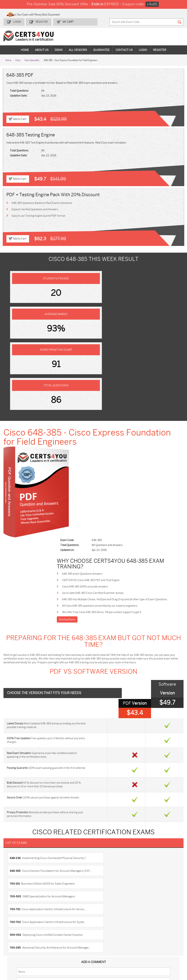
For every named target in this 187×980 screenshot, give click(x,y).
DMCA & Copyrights (19, 857)
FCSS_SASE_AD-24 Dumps (79, 957)
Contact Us (124, 49)
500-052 (16, 720)
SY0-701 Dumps (106, 946)
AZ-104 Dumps (19, 946)
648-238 (16, 681)
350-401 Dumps (163, 940)
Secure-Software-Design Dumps (164, 957)
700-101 (15, 697)
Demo (59, 49)
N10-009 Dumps (77, 946)
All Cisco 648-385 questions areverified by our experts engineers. (108, 445)
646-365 (137, 681)
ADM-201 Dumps (20, 934)
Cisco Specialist (32, 59)
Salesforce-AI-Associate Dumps (135, 947)
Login (17, 21)
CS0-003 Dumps (49, 946)
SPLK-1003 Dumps (136, 940)
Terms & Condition (18, 851)
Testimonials (15, 845)
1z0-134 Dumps (105, 934)
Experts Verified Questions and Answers (35, 209)
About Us (42, 49)
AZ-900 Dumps (163, 934)
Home (25, 49)
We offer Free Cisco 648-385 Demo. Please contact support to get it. (110, 451)
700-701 (15, 708)
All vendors (78, 49)
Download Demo (75, 458)
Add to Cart (20, 118)
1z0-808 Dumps (77, 934)
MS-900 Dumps (77, 940)
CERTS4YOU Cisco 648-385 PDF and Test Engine (99, 418)
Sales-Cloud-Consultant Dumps (50, 935)
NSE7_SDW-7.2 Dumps (163, 947)
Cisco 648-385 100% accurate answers (93, 425)
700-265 (136, 720)
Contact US (14, 839)
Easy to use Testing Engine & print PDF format (39, 215)
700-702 (102, 708)
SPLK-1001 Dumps (107, 940)
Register (41, 21)
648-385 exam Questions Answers (90, 412)
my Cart (67, 21)
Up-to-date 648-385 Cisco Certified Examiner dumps (101, 431)
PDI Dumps (131, 934)
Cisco (18, 59)
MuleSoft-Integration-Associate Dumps (49, 958)
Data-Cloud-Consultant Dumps (21, 957)
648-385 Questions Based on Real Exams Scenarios (42, 202)
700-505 (102, 697)
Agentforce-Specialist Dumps (135, 957)
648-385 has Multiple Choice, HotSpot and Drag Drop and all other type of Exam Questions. (123, 438)
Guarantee (101, 49)
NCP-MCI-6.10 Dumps (105, 957)
